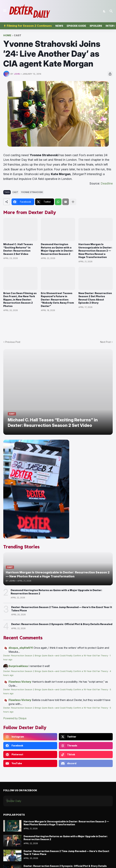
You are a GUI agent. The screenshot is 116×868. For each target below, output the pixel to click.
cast (18, 36)
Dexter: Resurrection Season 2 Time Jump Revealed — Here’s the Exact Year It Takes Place (62, 609)
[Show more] (73, 202)
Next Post (105, 342)
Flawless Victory (20, 682)
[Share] (110, 74)
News (59, 26)
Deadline (107, 183)
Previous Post (13, 342)
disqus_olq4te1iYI (21, 648)
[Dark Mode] (104, 11)
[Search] (112, 11)
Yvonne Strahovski (32, 192)
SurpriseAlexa (18, 666)
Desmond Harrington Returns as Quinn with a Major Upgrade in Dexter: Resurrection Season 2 (57, 249)
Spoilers (96, 26)
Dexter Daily (14, 801)
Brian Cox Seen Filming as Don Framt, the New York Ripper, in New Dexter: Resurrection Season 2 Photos (20, 300)
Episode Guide (76, 26)
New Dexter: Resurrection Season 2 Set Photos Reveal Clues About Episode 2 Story (95, 298)
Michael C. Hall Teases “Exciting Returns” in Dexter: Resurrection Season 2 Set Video (18, 249)
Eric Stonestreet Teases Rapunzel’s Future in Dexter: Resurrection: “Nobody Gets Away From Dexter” (57, 300)
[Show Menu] (5, 11)
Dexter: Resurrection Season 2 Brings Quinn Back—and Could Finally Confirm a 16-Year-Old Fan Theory (56, 656)
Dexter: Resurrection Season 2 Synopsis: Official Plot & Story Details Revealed (62, 624)
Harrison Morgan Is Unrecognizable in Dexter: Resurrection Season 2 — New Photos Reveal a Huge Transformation (95, 251)
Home (7, 36)
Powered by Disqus (15, 718)
